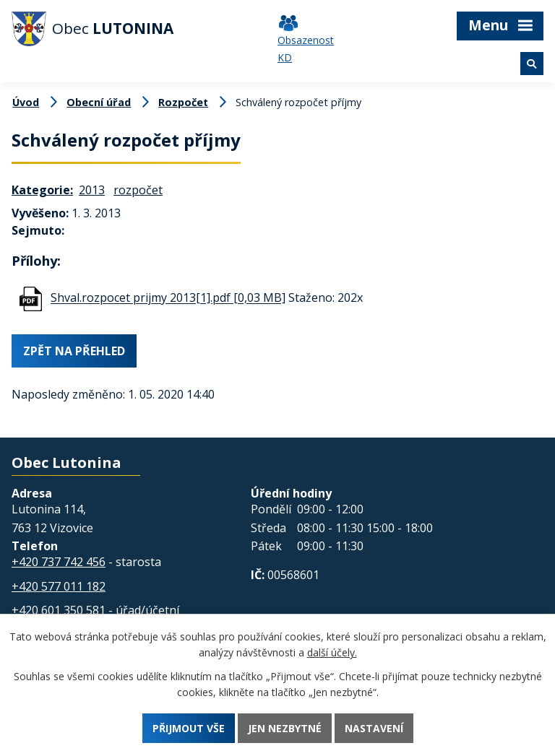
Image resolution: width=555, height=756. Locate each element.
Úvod (26, 102)
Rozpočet (183, 102)
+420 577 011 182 (59, 586)
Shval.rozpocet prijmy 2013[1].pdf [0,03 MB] (168, 298)
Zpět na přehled (74, 352)
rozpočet (138, 190)
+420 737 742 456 (59, 562)
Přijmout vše (189, 728)
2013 (92, 190)
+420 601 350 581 (59, 610)
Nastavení (374, 728)
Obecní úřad (99, 102)
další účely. (332, 652)
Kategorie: (42, 190)
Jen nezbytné (285, 728)
